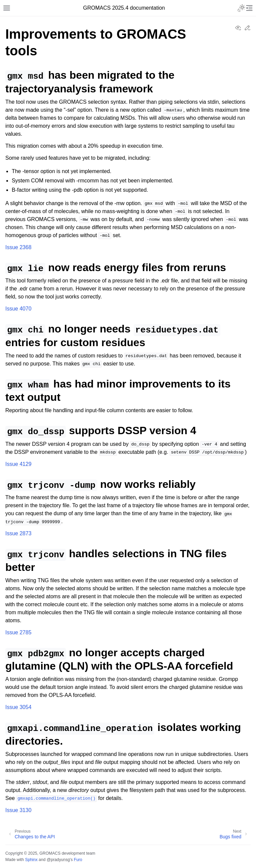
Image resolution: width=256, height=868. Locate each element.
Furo (78, 860)
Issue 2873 (18, 533)
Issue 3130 (18, 810)
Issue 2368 (18, 247)
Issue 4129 (18, 464)
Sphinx (31, 860)
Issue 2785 (18, 632)
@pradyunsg (58, 860)
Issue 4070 (18, 309)
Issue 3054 (18, 707)
